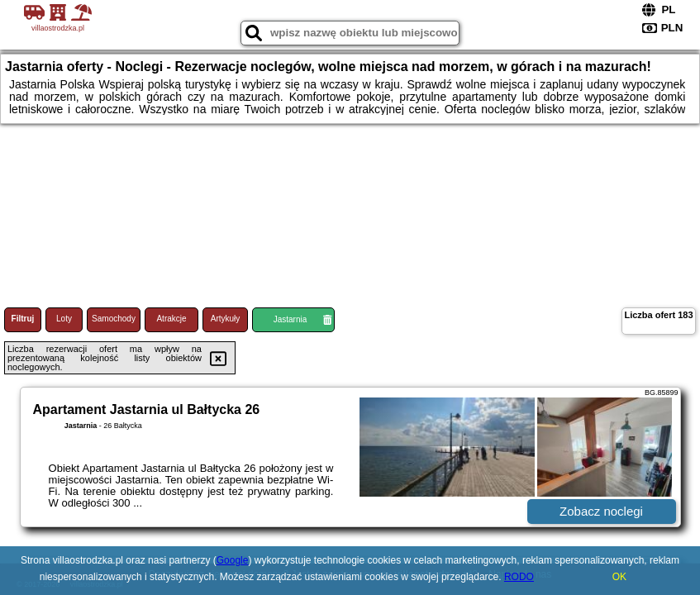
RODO (519, 577)
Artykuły (226, 319)
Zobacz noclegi (601, 511)
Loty (64, 319)
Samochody (114, 319)
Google (233, 560)
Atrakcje (171, 319)
